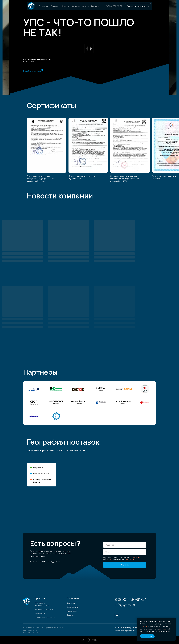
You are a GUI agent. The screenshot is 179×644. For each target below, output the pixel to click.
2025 (67, 628)
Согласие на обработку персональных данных (132, 631)
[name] (125, 545)
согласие (144, 626)
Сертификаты (73, 607)
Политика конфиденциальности (127, 628)
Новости (65, 6)
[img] (31, 6)
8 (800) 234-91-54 (114, 6)
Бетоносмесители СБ (44, 610)
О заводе (55, 6)
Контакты (95, 6)
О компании (73, 598)
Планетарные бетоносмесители (42, 604)
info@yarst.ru (54, 562)
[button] (138, 6)
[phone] (125, 552)
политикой (163, 629)
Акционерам (72, 611)
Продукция (43, 6)
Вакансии (76, 6)
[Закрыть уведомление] (174, 620)
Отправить (125, 565)
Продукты (40, 598)
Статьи (86, 6)
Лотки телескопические (45, 618)
